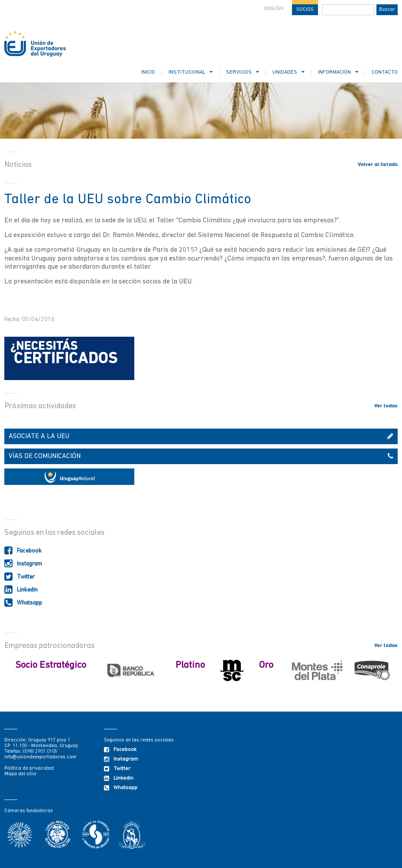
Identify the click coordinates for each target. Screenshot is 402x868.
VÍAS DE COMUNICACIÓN (201, 456)
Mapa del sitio (20, 774)
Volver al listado (378, 165)
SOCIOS (305, 10)
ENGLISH (274, 9)
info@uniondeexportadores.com (40, 757)
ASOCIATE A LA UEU (201, 436)
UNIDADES (289, 72)
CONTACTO (385, 72)
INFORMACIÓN (338, 72)
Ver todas (386, 406)
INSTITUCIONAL (191, 72)
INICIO (148, 72)
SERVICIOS (243, 72)
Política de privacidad (29, 769)
